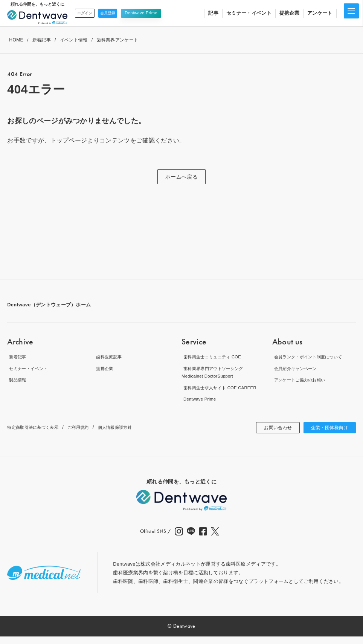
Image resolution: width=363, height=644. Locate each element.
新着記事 (42, 40)
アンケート (320, 13)
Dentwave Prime (153, 13)
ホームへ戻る (181, 177)
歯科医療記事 (109, 357)
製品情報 (17, 380)
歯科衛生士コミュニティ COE (215, 357)
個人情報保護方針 (131, 435)
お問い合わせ (270, 435)
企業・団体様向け (327, 435)
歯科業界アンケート (117, 40)
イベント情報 (74, 40)
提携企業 (289, 13)
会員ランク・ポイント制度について (312, 357)
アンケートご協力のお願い (302, 380)
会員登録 (117, 13)
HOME (16, 40)
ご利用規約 (89, 435)
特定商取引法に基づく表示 (37, 435)
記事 (213, 13)
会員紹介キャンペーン (297, 368)
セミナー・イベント (249, 13)
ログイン (88, 13)
